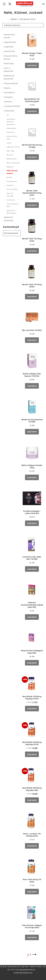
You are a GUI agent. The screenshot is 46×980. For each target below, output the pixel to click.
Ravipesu (7, 88)
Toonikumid (11, 200)
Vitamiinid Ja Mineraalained (11, 212)
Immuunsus (11, 132)
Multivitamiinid (12, 159)
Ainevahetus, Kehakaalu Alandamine (11, 122)
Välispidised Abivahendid (8, 219)
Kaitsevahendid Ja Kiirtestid (10, 57)
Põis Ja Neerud (12, 181)
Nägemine (10, 167)
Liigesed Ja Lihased (13, 147)
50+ (8, 115)
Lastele (9, 143)
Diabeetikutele (12, 128)
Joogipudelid (8, 47)
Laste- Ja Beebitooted (8, 70)
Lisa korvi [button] (32, 65)
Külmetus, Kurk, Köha (12, 138)
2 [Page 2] (30, 954)
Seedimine (10, 185)
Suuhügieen (8, 97)
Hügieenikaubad (10, 42)
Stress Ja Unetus (12, 189)
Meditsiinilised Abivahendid (9, 77)
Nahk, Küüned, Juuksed (12, 172)
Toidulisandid (9, 111)
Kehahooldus (9, 63)
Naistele (9, 177)
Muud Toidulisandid (13, 163)
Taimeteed (8, 102)
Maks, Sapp (10, 151)
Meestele (10, 155)
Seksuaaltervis (9, 92)
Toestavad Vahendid (12, 106)
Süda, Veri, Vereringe (10, 195)
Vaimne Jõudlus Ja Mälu (13, 205)
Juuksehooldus (9, 51)
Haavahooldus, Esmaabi (10, 36)
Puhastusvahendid (11, 83)
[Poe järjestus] (23, 25)
